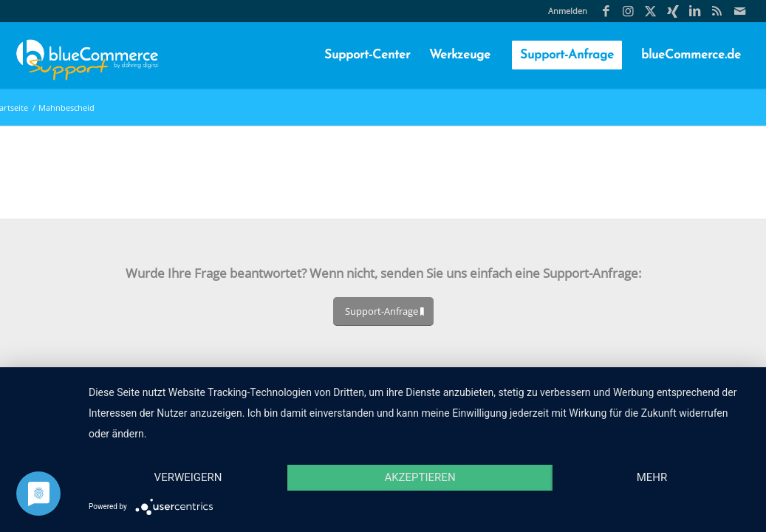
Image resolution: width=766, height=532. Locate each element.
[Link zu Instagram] (628, 11)
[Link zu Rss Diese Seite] (717, 11)
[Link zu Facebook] (606, 11)
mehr (652, 477)
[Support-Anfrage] (383, 311)
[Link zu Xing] (673, 11)
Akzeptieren (420, 477)
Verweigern (188, 477)
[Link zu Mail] (739, 11)
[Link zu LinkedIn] (695, 11)
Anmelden (568, 11)
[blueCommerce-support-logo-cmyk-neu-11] (88, 55)
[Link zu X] (650, 11)
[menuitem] (564, 11)
